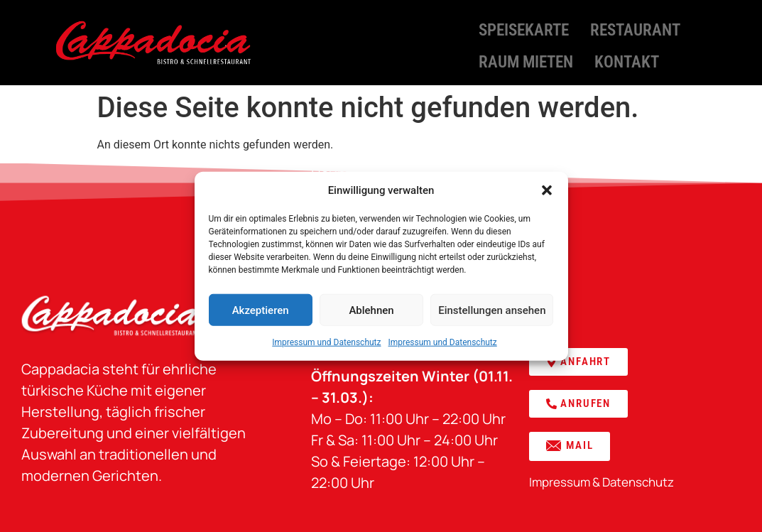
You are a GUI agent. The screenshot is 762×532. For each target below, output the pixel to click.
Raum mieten (526, 56)
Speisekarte (524, 28)
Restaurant (635, 28)
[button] (547, 190)
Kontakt (627, 56)
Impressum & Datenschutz (602, 482)
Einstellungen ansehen (492, 310)
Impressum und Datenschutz (326, 342)
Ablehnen (371, 310)
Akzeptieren (261, 310)
